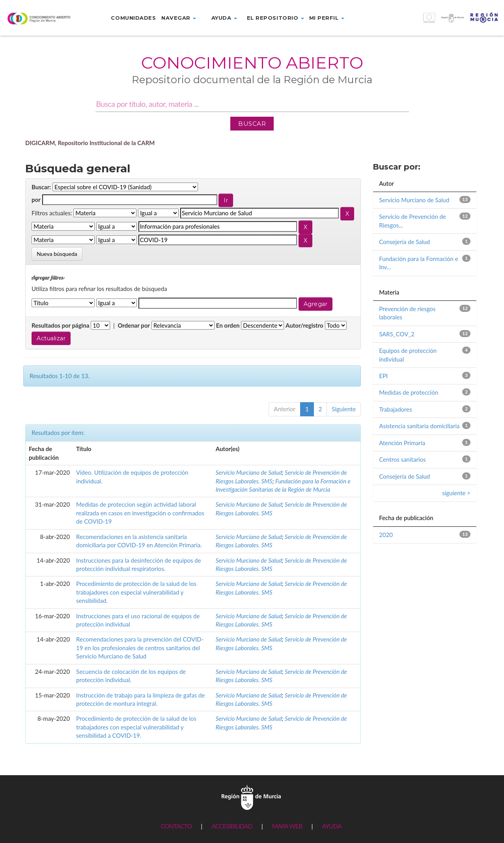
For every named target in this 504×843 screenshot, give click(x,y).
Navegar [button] (179, 18)
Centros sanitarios (402, 459)
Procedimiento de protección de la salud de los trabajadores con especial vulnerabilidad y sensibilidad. (136, 592)
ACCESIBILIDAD (232, 826)
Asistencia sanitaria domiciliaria (419, 426)
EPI (383, 376)
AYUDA (331, 826)
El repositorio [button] (275, 18)
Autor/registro (304, 325)
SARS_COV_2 (397, 334)
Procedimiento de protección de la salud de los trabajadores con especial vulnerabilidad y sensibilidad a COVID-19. (136, 727)
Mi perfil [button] (327, 18)
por (36, 200)
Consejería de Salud (404, 242)
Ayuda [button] (224, 18)
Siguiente (344, 409)
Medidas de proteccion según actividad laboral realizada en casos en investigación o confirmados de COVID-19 (140, 513)
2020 (386, 535)
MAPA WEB (287, 826)
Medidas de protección (409, 392)
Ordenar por (134, 325)
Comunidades (133, 18)
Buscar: (41, 187)
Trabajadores (395, 409)
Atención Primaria (402, 443)
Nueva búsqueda (57, 254)
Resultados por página (61, 325)
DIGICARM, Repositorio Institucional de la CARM (90, 143)
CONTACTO (176, 826)
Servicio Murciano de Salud (249, 472)
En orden (228, 325)
